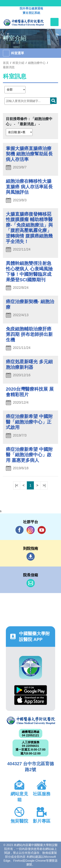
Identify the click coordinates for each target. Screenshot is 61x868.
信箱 (31, 583)
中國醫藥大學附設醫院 (30, 721)
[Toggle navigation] (54, 22)
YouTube (42, 530)
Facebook (20, 530)
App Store (31, 700)
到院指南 (31, 557)
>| (44, 485)
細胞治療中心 (37, 63)
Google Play (31, 690)
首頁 (6, 63)
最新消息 (9, 67)
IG (31, 530)
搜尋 (53, 101)
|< (17, 485)
